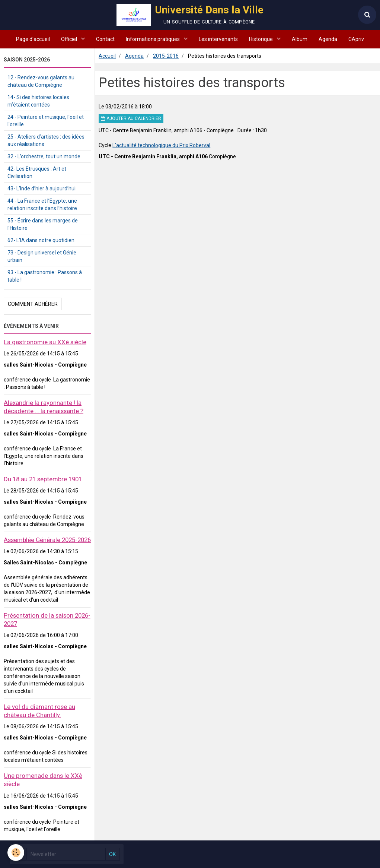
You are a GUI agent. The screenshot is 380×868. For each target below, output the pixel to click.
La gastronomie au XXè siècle (45, 342)
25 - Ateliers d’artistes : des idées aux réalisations (46, 140)
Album (300, 39)
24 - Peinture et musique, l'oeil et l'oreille (46, 121)
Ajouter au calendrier (131, 118)
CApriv (356, 39)
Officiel (70, 39)
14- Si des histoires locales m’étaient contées (38, 101)
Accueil (107, 56)
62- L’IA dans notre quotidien (41, 240)
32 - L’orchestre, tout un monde (44, 156)
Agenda (328, 39)
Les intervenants (218, 39)
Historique (261, 39)
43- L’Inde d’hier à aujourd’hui (41, 189)
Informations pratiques (153, 39)
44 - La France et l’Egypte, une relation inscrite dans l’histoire (42, 205)
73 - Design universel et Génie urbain (42, 256)
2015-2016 (166, 56)
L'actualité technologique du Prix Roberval (161, 145)
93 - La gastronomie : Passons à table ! (45, 276)
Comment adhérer (33, 304)
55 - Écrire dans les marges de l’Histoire (43, 224)
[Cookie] (16, 853)
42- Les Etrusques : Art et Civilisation (37, 172)
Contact (105, 39)
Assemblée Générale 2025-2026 (47, 540)
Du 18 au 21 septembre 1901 (43, 479)
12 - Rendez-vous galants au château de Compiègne (41, 81)
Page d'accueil (33, 39)
